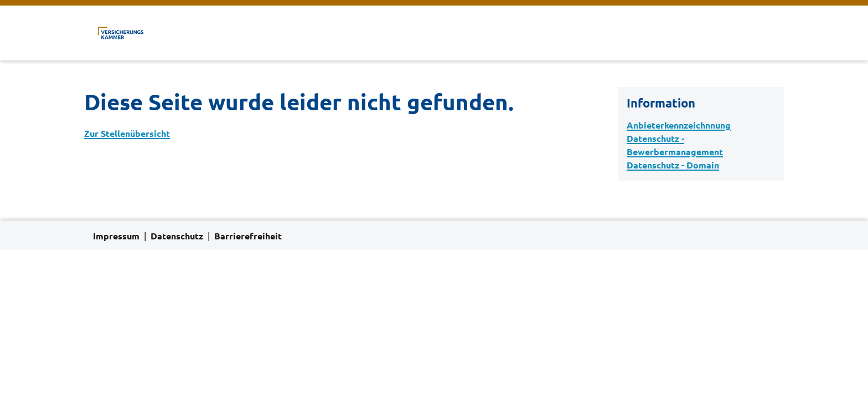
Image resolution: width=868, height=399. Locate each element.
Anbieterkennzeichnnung (679, 125)
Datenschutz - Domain (673, 165)
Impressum (116, 236)
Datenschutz (177, 236)
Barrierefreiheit (248, 236)
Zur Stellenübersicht (127, 134)
